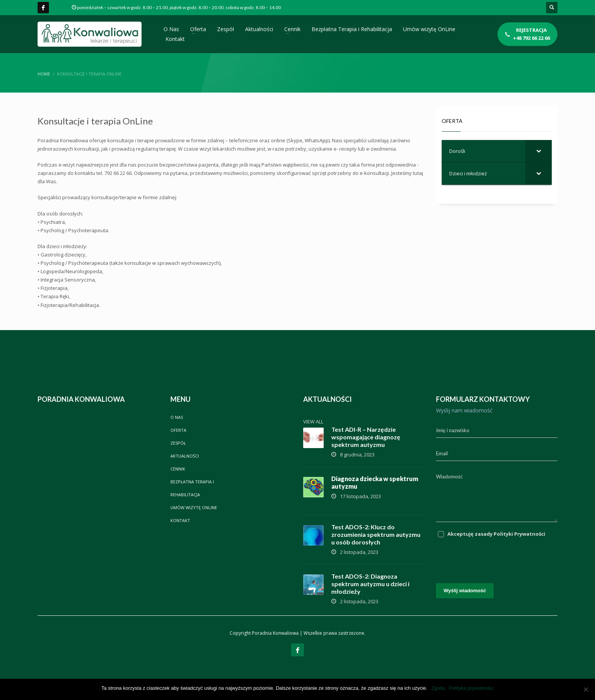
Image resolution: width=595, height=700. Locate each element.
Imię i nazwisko (453, 430)
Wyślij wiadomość (465, 591)
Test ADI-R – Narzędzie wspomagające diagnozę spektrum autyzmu (366, 437)
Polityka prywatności (471, 688)
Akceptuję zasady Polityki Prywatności (496, 534)
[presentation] (494, 557)
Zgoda (438, 688)
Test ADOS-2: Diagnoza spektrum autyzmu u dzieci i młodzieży (370, 584)
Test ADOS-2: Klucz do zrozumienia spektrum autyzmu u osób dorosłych (376, 534)
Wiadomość (449, 477)
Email (442, 453)
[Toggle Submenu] (538, 151)
